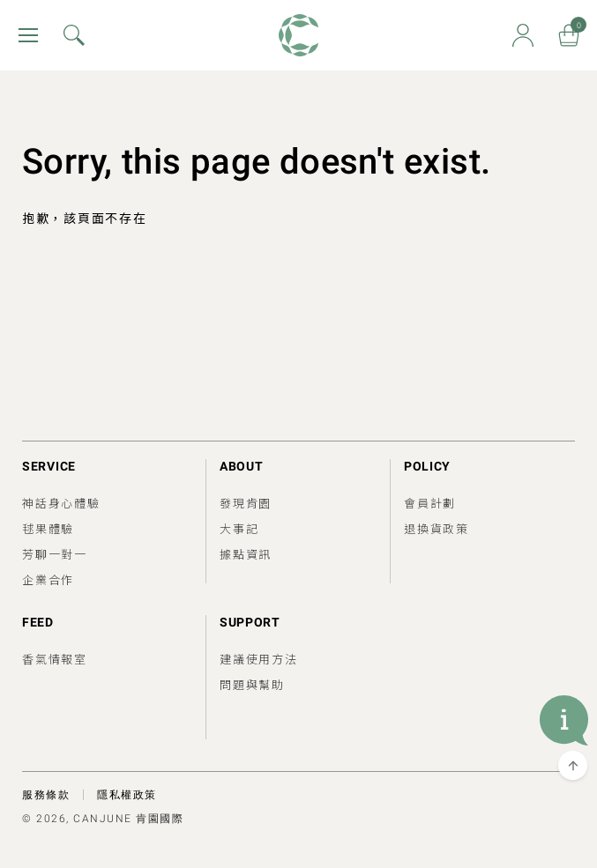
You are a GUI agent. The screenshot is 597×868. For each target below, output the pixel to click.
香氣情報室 (55, 659)
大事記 (239, 528)
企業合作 (48, 579)
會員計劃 (430, 503)
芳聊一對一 (55, 554)
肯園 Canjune (298, 36)
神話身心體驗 (61, 503)
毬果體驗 (48, 528)
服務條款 (46, 795)
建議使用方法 (259, 659)
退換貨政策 (437, 528)
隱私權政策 (127, 795)
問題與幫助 (252, 684)
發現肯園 (246, 503)
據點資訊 (246, 554)
